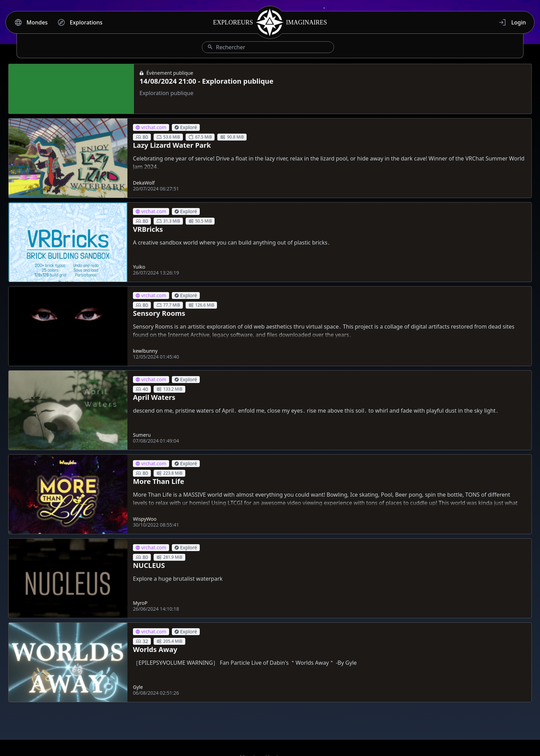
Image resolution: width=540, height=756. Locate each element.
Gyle (138, 687)
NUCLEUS (149, 565)
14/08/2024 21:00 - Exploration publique (206, 81)
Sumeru (142, 435)
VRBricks (148, 229)
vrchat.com (151, 127)
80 (142, 137)
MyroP (140, 603)
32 (142, 641)
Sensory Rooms (159, 313)
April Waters (154, 397)
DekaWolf (144, 183)
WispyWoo (145, 519)
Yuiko (139, 267)
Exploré (186, 127)
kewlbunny (145, 351)
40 (142, 389)
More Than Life (159, 481)
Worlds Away (155, 649)
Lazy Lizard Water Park (172, 145)
